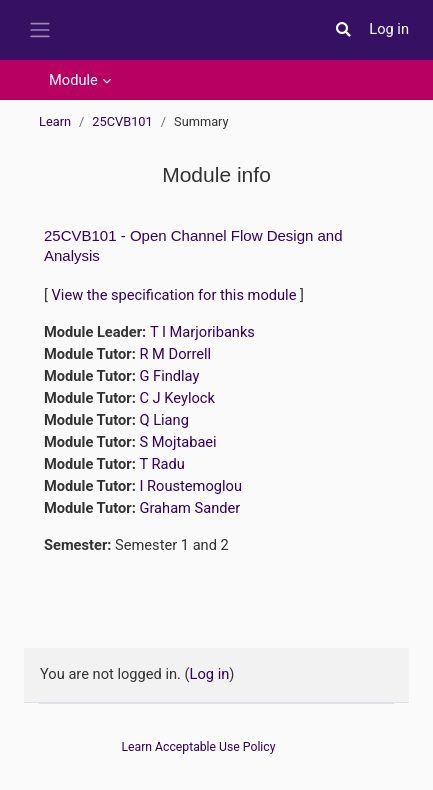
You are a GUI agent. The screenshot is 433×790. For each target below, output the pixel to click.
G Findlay (169, 376)
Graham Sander (189, 508)
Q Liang (163, 420)
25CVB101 (122, 121)
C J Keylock (176, 398)
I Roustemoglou (190, 486)
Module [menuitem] (73, 80)
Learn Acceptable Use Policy (199, 747)
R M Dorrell (175, 354)
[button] (343, 30)
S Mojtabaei (177, 442)
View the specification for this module (174, 295)
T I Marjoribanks (202, 332)
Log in (389, 29)
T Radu (161, 464)
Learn (55, 121)
